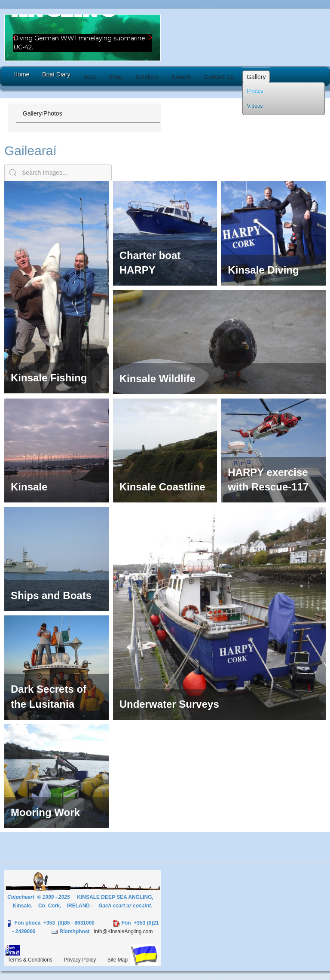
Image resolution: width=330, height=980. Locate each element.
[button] (82, 38)
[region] (82, 38)
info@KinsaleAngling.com (124, 931)
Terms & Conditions (30, 960)
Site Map (118, 960)
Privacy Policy (80, 960)
